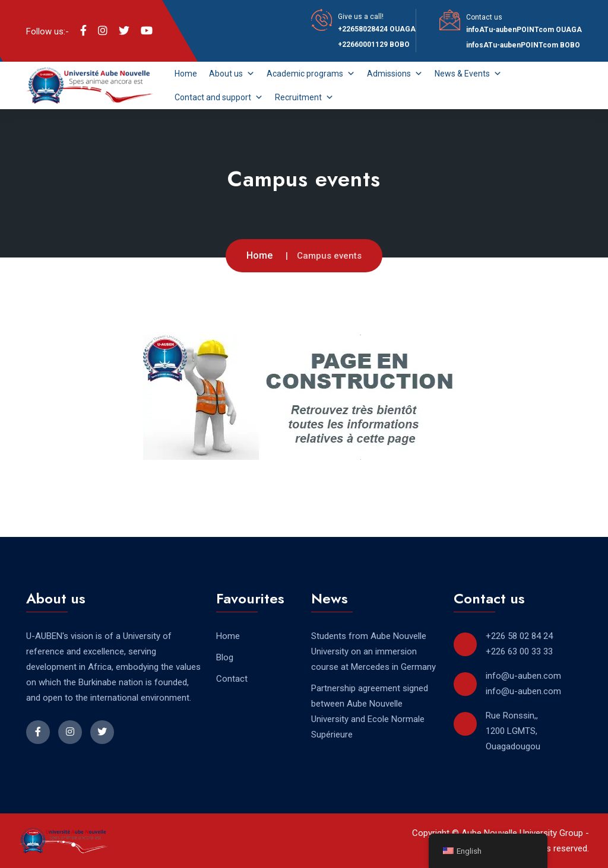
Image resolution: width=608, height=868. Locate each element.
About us (232, 74)
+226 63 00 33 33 (519, 651)
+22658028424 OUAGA (377, 29)
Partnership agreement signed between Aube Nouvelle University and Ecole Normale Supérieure (370, 711)
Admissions (395, 74)
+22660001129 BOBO (374, 44)
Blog (225, 657)
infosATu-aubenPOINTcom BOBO (523, 45)
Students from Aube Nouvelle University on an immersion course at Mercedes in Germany (373, 651)
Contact (232, 679)
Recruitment (304, 97)
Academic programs (311, 74)
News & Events (468, 74)
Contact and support (219, 97)
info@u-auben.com (523, 676)
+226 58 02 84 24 (519, 636)
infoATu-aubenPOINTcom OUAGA (524, 30)
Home (186, 74)
